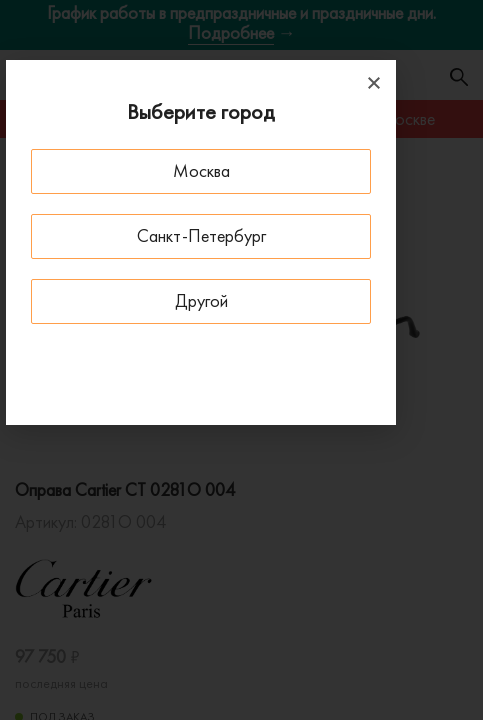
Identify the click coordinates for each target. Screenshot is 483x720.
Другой (201, 300)
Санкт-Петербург (201, 235)
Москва (201, 170)
